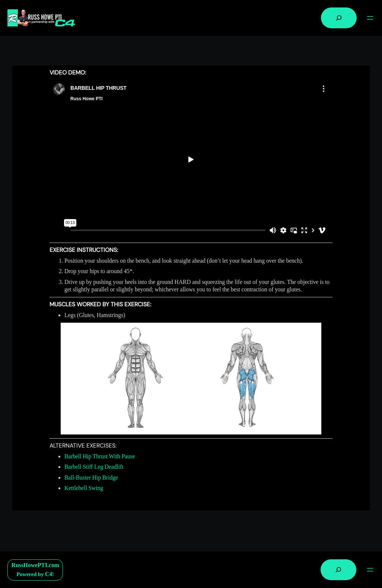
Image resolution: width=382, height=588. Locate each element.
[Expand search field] (339, 18)
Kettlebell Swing (84, 488)
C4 (49, 574)
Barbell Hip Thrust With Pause (100, 456)
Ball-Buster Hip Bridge (91, 478)
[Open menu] (370, 18)
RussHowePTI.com (35, 565)
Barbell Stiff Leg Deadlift (94, 467)
